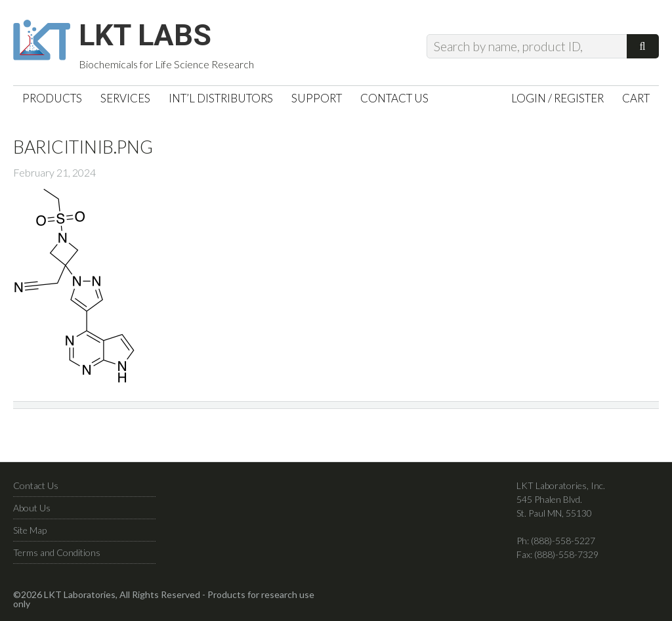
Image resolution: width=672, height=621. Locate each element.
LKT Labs (152, 37)
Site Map (30, 533)
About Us (32, 510)
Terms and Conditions (57, 555)
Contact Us (36, 488)
